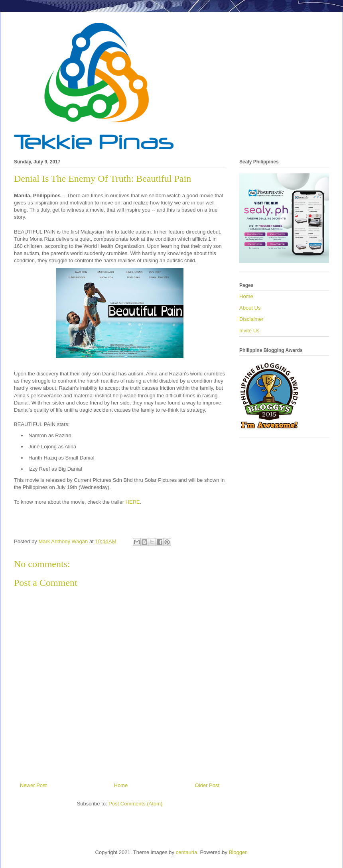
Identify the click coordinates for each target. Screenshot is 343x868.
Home (121, 785)
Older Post (207, 785)
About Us (250, 308)
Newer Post (33, 785)
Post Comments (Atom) (135, 804)
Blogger (238, 852)
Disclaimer (251, 319)
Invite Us (249, 331)
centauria (186, 852)
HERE (133, 502)
